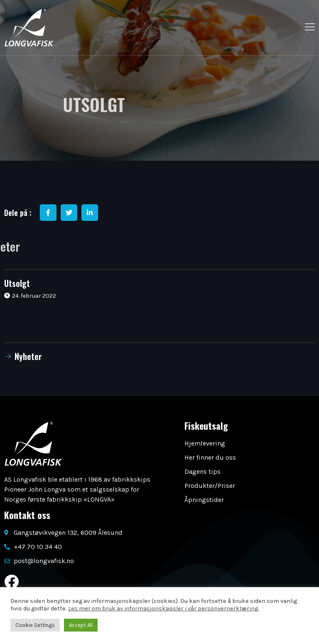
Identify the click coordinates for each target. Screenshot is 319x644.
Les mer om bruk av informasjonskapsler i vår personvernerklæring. (164, 608)
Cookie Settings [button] (35, 625)
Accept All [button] (81, 625)
